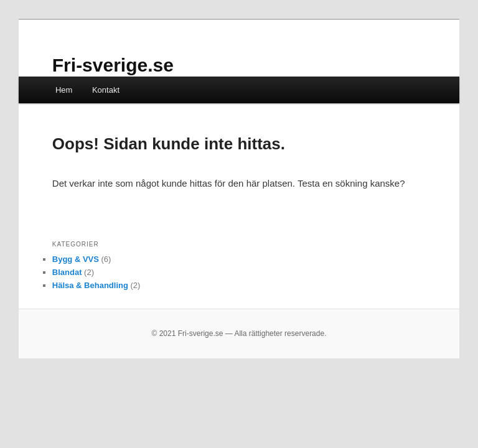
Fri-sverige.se (113, 65)
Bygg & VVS (76, 259)
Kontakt (106, 90)
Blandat (67, 272)
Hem (64, 90)
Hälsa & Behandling (90, 285)
